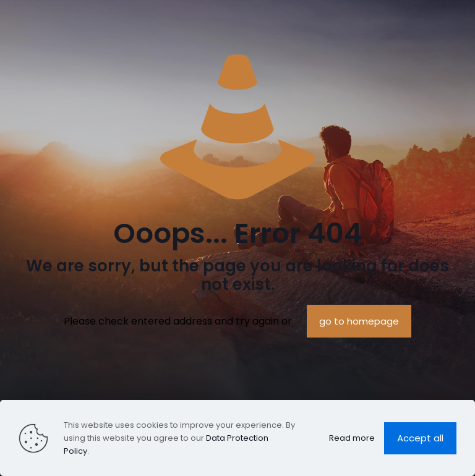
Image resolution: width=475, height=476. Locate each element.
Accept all (420, 438)
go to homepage (359, 321)
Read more (352, 438)
